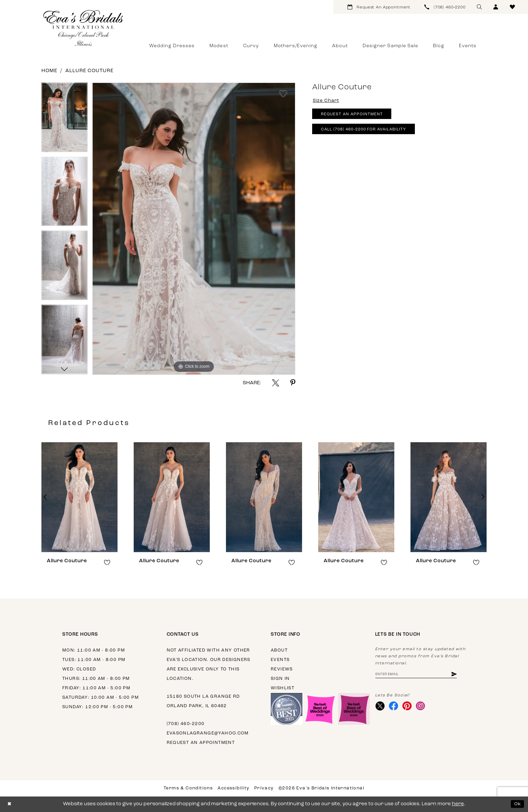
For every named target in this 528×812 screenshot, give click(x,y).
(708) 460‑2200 (186, 724)
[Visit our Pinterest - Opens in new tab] (410, 708)
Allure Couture (89, 71)
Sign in (280, 679)
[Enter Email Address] (420, 675)
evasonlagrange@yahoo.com (208, 733)
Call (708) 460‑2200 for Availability (369, 133)
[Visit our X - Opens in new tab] (381, 708)
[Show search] (479, 7)
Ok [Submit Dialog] (517, 804)
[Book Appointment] (379, 7)
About (279, 650)
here (458, 804)
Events (280, 660)
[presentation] (79, 497)
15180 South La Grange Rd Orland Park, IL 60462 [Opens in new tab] (203, 701)
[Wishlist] (512, 7)
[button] (496, 7)
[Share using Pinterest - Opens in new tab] (293, 383)
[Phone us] (445, 7)
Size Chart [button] (327, 101)
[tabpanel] (64, 120)
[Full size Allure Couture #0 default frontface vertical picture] (194, 229)
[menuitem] (379, 7)
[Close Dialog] (10, 804)
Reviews (282, 669)
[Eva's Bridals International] (84, 28)
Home (49, 71)
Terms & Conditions (188, 788)
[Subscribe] (462, 675)
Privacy (264, 788)
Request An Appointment (355, 116)
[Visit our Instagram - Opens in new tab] (424, 708)
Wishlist (283, 688)
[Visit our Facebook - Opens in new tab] (395, 708)
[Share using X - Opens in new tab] (276, 383)
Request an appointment (201, 743)
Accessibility (233, 788)
